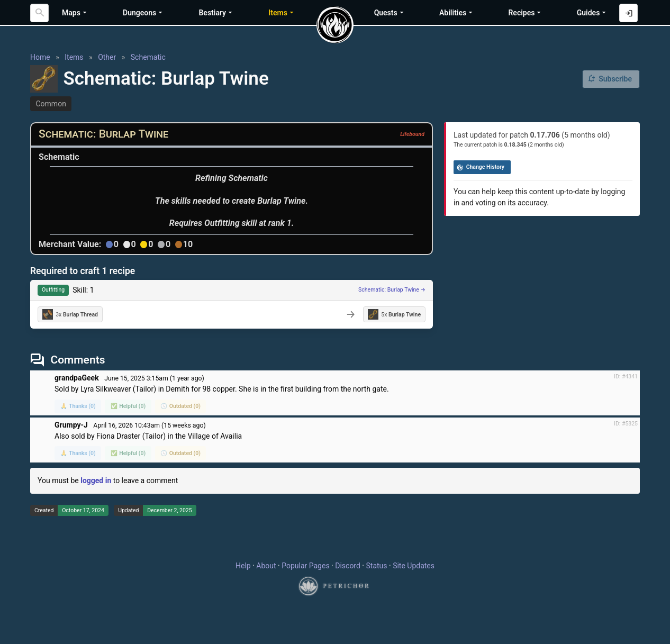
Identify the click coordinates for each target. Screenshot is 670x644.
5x (394, 314)
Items (74, 57)
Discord (348, 566)
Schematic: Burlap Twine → (392, 290)
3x (70, 314)
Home (40, 57)
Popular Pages (305, 566)
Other (107, 57)
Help (243, 566)
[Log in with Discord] (628, 13)
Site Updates (414, 566)
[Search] (39, 13)
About (266, 566)
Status (376, 566)
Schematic (148, 57)
